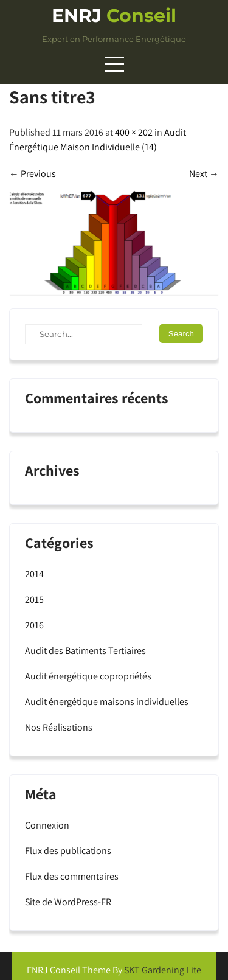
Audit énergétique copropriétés (88, 676)
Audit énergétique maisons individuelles (107, 702)
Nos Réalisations (59, 727)
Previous (33, 174)
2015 (34, 599)
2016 (34, 625)
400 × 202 (134, 132)
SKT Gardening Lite (163, 970)
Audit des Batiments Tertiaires (85, 651)
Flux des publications (68, 851)
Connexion (47, 825)
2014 (34, 574)
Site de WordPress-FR (68, 902)
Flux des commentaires (72, 876)
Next (204, 174)
